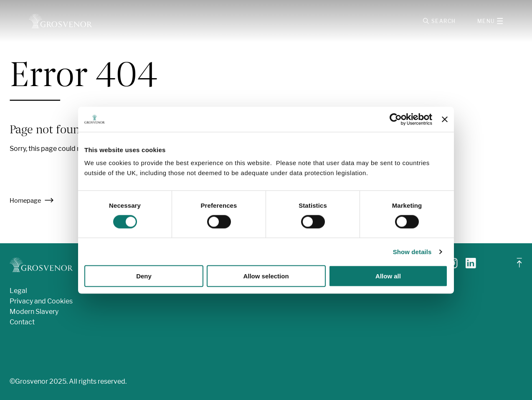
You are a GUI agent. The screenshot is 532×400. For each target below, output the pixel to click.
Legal (18, 291)
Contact (22, 322)
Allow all (388, 276)
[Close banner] (445, 119)
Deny (144, 276)
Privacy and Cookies (41, 301)
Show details (412, 251)
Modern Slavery (34, 312)
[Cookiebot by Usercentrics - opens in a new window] (396, 119)
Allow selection (266, 276)
